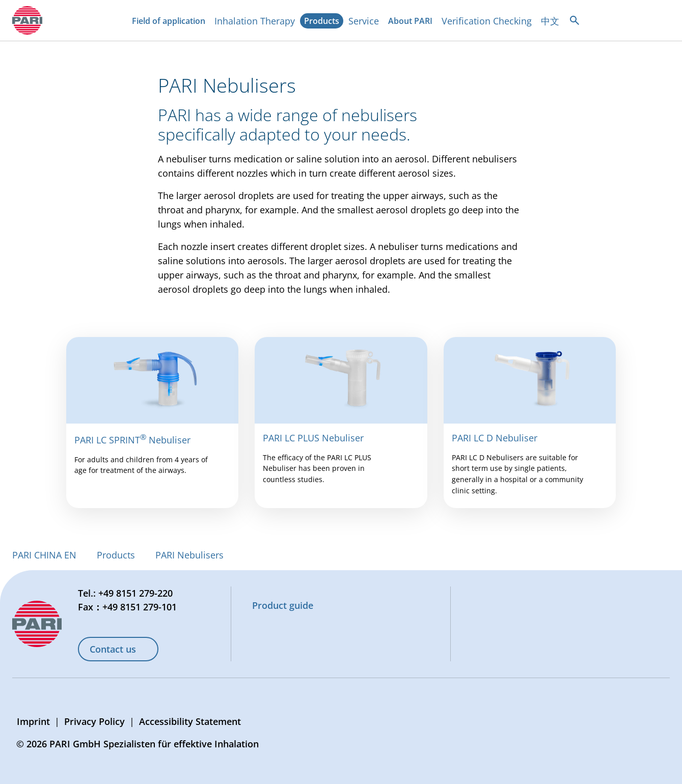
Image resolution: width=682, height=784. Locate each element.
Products (324, 22)
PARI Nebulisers (189, 555)
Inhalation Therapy (255, 21)
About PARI (412, 22)
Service (364, 21)
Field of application (171, 22)
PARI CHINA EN (44, 555)
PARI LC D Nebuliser (495, 438)
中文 (550, 21)
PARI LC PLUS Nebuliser (313, 438)
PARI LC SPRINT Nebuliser (132, 440)
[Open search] (575, 20)
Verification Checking (487, 21)
